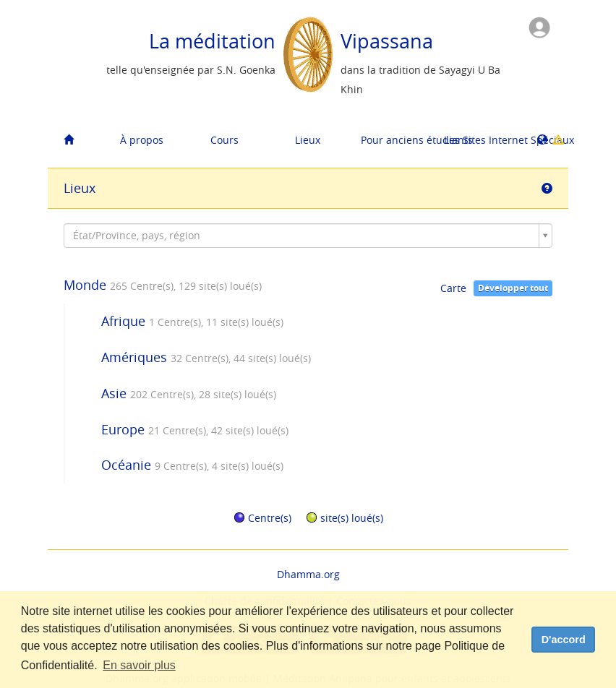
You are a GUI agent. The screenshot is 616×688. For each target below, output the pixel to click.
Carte (453, 288)
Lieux (308, 140)
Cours (224, 140)
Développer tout (513, 288)
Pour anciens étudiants (397, 140)
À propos (142, 140)
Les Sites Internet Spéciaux (480, 140)
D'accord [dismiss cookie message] (564, 640)
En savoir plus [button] (139, 665)
